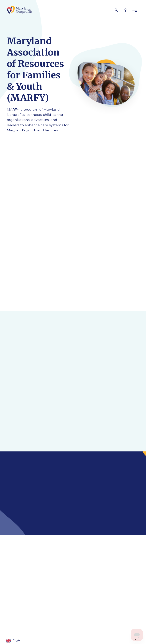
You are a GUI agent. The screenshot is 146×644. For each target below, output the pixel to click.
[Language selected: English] (71, 640)
